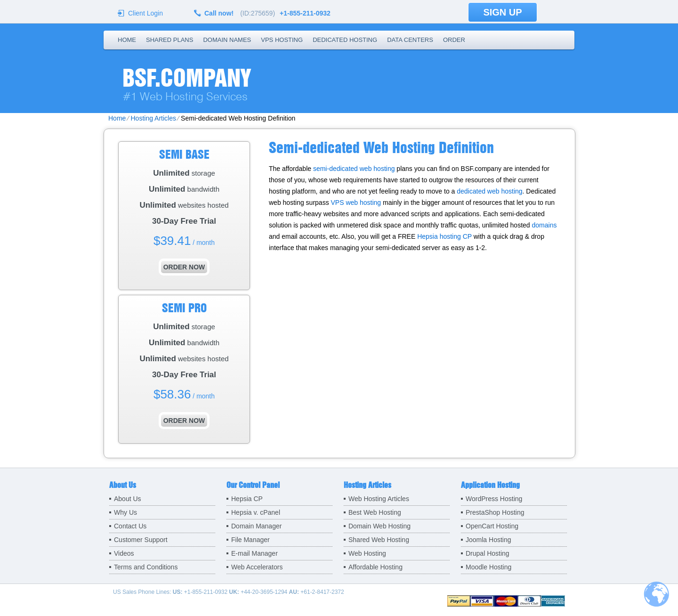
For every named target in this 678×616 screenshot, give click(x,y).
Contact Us (130, 526)
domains (545, 225)
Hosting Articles (153, 118)
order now (184, 267)
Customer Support (141, 540)
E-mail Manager (254, 553)
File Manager (250, 540)
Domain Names (227, 40)
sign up (502, 12)
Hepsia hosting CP (444, 236)
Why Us (125, 512)
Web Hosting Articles (379, 499)
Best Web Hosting (375, 512)
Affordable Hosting (375, 567)
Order (454, 40)
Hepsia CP (247, 499)
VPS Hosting (282, 40)
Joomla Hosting (488, 540)
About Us (128, 499)
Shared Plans (169, 40)
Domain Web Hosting (379, 526)
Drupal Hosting (488, 553)
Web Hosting (367, 553)
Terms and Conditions (146, 567)
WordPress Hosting (494, 499)
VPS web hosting (356, 203)
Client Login (145, 13)
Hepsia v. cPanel (256, 512)
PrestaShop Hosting (495, 512)
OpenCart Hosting (492, 526)
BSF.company (187, 78)
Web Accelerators (257, 567)
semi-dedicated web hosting (354, 169)
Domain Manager (256, 526)
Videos (124, 553)
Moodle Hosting (488, 567)
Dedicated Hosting (345, 40)
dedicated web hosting (489, 191)
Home (127, 40)
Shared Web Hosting (379, 540)
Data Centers (410, 40)
